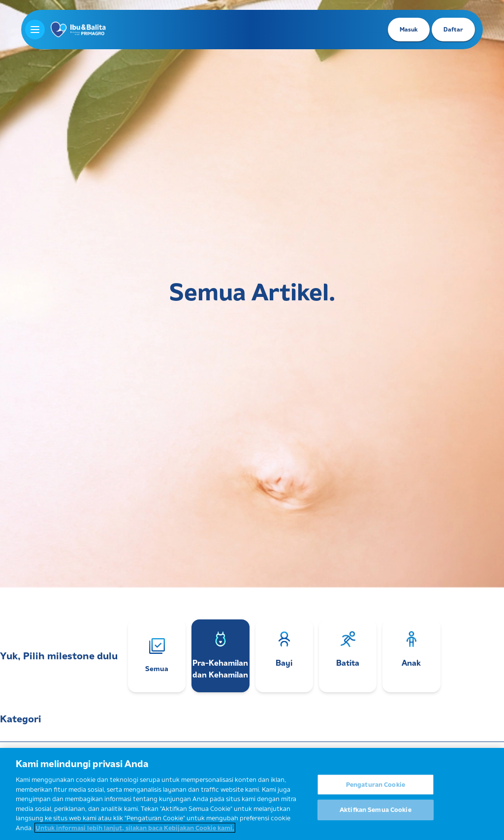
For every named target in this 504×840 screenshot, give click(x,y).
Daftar (453, 29)
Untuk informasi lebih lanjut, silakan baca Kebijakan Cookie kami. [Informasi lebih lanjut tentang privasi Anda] (135, 832)
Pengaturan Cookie (376, 788)
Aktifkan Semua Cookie (376, 814)
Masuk (409, 29)
